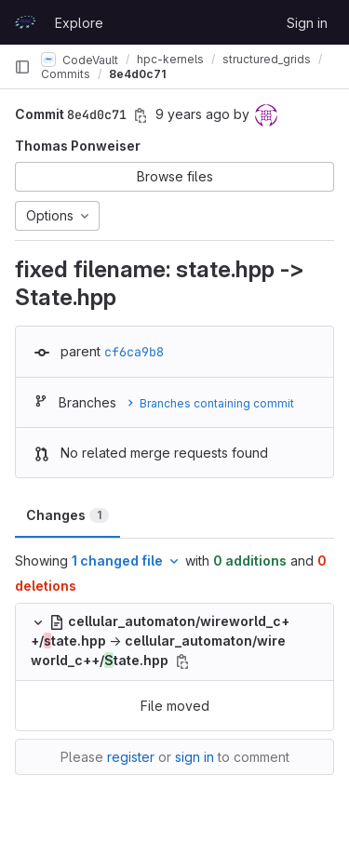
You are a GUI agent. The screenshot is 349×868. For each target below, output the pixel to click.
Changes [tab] (67, 515)
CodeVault (80, 60)
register (131, 757)
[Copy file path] (182, 661)
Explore (79, 23)
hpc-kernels (170, 59)
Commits (66, 74)
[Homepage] (25, 22)
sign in (195, 757)
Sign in (307, 23)
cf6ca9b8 (134, 352)
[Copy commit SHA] (141, 115)
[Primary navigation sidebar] (22, 67)
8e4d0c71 (137, 74)
